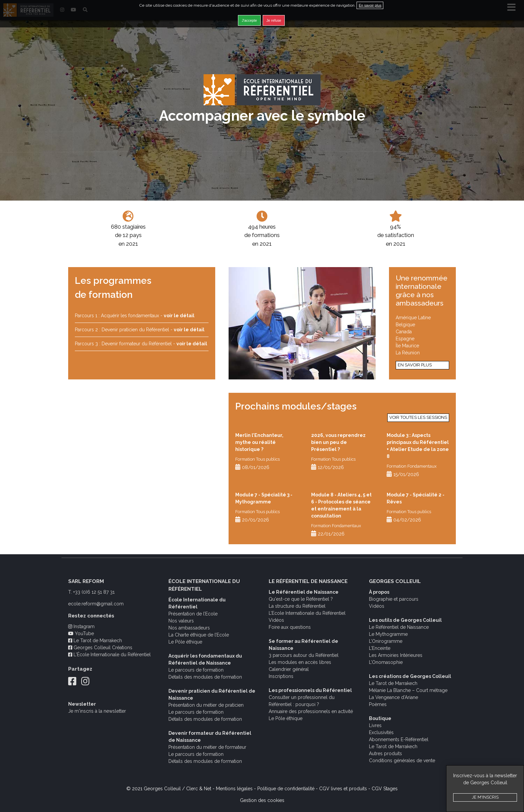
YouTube (81, 633)
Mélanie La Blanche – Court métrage (408, 690)
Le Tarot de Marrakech (95, 641)
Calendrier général (289, 669)
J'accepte (249, 20)
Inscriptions (281, 676)
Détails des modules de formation (205, 677)
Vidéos (276, 620)
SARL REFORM (86, 581)
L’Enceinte (380, 648)
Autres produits (385, 753)
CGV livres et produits (343, 789)
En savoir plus (415, 365)
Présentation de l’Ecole (193, 614)
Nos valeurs (181, 621)
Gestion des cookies (262, 800)
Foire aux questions (290, 627)
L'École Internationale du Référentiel (109, 655)
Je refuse (274, 20)
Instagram (81, 626)
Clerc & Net (199, 789)
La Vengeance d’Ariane (394, 697)
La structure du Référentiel (297, 606)
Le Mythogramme (388, 634)
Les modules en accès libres (300, 662)
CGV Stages (385, 789)
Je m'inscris (485, 797)
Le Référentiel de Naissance (399, 627)
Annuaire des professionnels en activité (311, 711)
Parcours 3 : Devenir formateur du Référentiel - (141, 344)
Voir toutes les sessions (418, 417)
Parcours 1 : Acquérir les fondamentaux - (135, 316)
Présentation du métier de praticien (206, 705)
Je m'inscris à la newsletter (97, 711)
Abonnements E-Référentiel (399, 739)
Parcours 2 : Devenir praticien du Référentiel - (140, 330)
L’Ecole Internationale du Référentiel (307, 613)
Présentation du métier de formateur (207, 747)
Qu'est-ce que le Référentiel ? (301, 599)
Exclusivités (381, 732)
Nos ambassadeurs (189, 628)
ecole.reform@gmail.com (96, 604)
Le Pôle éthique (185, 642)
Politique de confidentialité (286, 789)
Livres (375, 725)
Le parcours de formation (196, 670)
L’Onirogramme (386, 641)
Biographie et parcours (394, 599)
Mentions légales (234, 789)
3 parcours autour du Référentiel (304, 655)
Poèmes (378, 704)
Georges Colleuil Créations (100, 648)
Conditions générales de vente (402, 761)
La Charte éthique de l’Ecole (199, 635)
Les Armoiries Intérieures (396, 655)
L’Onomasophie (386, 662)
